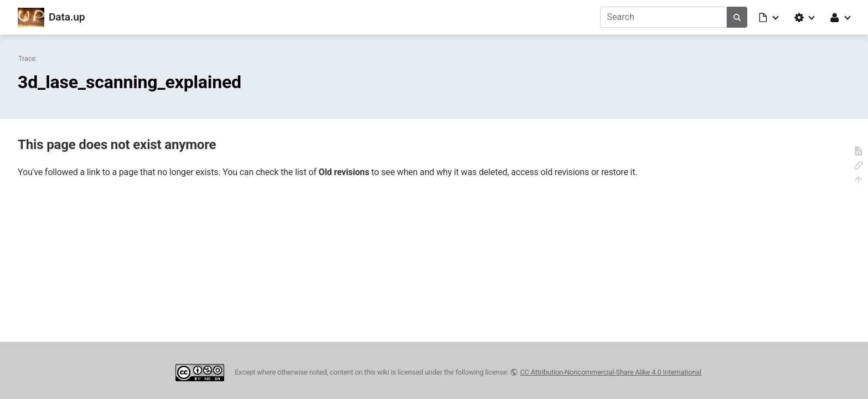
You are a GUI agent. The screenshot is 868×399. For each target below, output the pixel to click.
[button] (769, 17)
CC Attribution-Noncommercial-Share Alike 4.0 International (611, 372)
